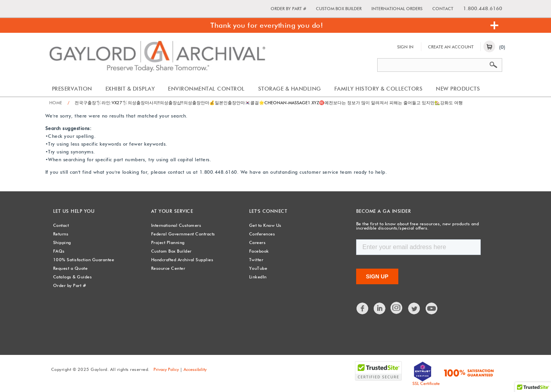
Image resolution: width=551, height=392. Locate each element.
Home (56, 103)
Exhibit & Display (130, 89)
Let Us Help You (74, 211)
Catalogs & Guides (73, 277)
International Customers (176, 225)
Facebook (259, 251)
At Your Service (172, 211)
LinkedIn (258, 277)
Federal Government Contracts (183, 234)
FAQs (59, 251)
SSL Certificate (426, 383)
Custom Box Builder (339, 9)
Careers (258, 242)
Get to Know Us (265, 225)
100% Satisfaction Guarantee (84, 260)
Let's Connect (268, 211)
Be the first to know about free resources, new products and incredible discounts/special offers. (418, 226)
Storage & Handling (290, 89)
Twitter (256, 260)
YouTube (258, 268)
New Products (458, 89)
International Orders (397, 9)
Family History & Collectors (379, 89)
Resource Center (168, 268)
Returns (61, 234)
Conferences (262, 234)
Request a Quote (70, 268)
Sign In (405, 47)
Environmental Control (206, 89)
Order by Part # (288, 9)
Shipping (62, 242)
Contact (443, 9)
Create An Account (451, 47)
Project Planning (168, 242)
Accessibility (195, 369)
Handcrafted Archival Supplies (182, 260)
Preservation (72, 89)
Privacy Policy (166, 369)
